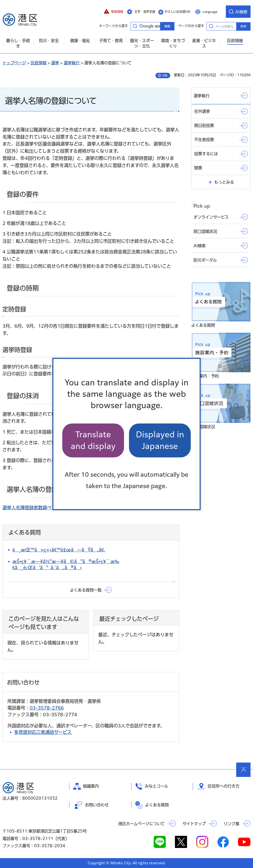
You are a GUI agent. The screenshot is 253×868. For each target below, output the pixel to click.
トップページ (14, 63)
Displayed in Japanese (160, 440)
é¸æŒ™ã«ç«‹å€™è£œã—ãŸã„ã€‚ (59, 550)
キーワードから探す (135, 26)
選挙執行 (72, 63)
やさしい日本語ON (177, 12)
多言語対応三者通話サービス (43, 732)
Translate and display (93, 440)
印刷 (165, 75)
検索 (243, 26)
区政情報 (39, 63)
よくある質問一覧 (86, 590)
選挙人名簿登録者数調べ (27, 508)
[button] (113, 12)
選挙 (55, 63)
